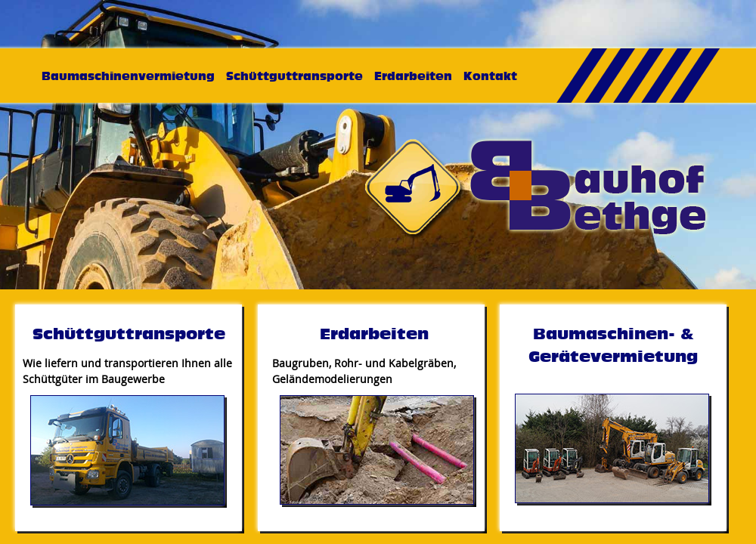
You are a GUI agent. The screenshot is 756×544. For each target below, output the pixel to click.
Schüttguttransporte (294, 76)
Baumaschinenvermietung (128, 76)
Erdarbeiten (413, 76)
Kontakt (490, 76)
